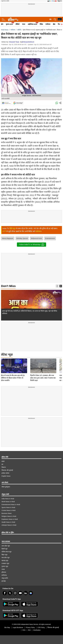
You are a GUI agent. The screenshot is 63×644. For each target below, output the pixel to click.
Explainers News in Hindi (10, 519)
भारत (24, 24)
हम (2, 464)
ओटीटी (19, 30)
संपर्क (3, 461)
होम (2, 24)
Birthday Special (22, 238)
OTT (4, 231)
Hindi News (5, 30)
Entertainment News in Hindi (11, 505)
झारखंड (4, 581)
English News (6, 476)
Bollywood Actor (36, 238)
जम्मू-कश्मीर (5, 578)
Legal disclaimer (18, 627)
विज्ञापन (4, 467)
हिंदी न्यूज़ (13, 228)
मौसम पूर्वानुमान (6, 487)
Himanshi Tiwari (14, 42)
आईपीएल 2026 (32, 24)
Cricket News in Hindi (9, 510)
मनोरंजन (48, 24)
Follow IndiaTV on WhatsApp (31, 245)
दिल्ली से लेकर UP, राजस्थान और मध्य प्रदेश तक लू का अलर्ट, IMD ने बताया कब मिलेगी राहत (43, 363)
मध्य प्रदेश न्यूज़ (6, 558)
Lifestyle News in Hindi (9, 525)
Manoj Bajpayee (8, 238)
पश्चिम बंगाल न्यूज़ (6, 552)
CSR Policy (41, 627)
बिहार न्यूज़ (4, 555)
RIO (29, 630)
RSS (24, 630)
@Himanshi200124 (28, 42)
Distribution (37, 630)
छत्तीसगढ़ (4, 575)
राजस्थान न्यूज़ (5, 563)
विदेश (41, 24)
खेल (54, 24)
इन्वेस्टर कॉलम (5, 473)
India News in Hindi (8, 499)
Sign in (60, 1)
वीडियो (17, 24)
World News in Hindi (8, 502)
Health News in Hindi (8, 522)
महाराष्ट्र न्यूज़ (5, 560)
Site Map (7, 627)
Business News (7, 513)
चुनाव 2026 (9, 24)
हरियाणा (4, 572)
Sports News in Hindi (8, 507)
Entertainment (50, 238)
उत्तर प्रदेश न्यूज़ (6, 546)
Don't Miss (8, 286)
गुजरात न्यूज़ (5, 566)
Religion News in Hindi (9, 516)
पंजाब (3, 569)
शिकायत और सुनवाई (7, 470)
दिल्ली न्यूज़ (4, 549)
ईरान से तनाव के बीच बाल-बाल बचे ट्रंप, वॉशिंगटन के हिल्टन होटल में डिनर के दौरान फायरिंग (13, 363)
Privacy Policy (30, 627)
